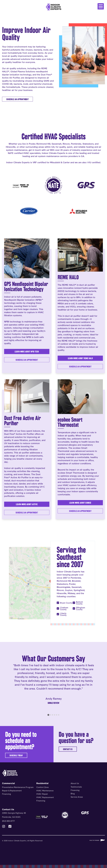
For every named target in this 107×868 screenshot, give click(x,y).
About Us (75, 783)
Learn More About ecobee (80, 503)
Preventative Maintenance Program (18, 787)
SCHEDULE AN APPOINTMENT (17, 99)
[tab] (48, 715)
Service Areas (77, 797)
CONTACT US (68, 749)
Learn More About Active (27, 504)
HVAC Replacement (45, 797)
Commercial (8, 783)
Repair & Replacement (12, 790)
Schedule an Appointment (27, 360)
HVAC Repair (42, 794)
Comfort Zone (42, 787)
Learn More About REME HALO (80, 358)
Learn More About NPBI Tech (27, 352)
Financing (7, 794)
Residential (42, 783)
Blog (73, 793)
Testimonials (76, 787)
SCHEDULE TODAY (16, 755)
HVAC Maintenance (45, 790)
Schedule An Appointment (27, 513)
